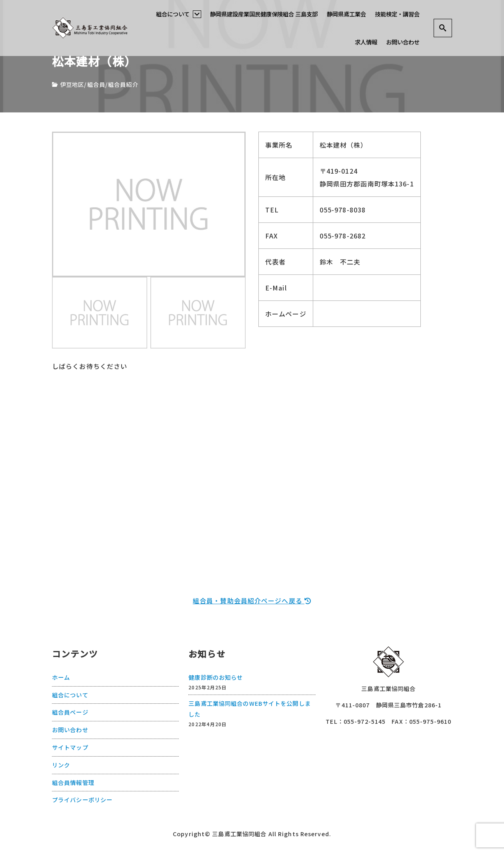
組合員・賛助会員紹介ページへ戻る (252, 601)
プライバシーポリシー (82, 799)
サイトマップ (70, 747)
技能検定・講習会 (397, 14)
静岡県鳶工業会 (346, 14)
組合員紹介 (123, 84)
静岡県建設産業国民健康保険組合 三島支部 (264, 14)
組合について (179, 14)
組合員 (96, 84)
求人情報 (366, 42)
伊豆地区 (72, 84)
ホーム (61, 677)
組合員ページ (70, 712)
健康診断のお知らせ (216, 677)
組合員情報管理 (73, 782)
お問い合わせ (403, 42)
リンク (61, 764)
